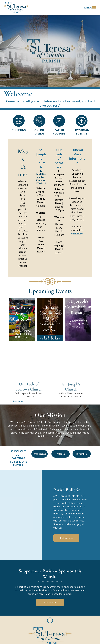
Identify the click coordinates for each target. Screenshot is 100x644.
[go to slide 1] (45, 337)
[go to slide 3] (52, 337)
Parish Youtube (59, 132)
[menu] (94, 8)
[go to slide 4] (55, 337)
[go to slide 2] (48, 337)
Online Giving (39, 132)
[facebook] (50, 621)
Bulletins (19, 130)
